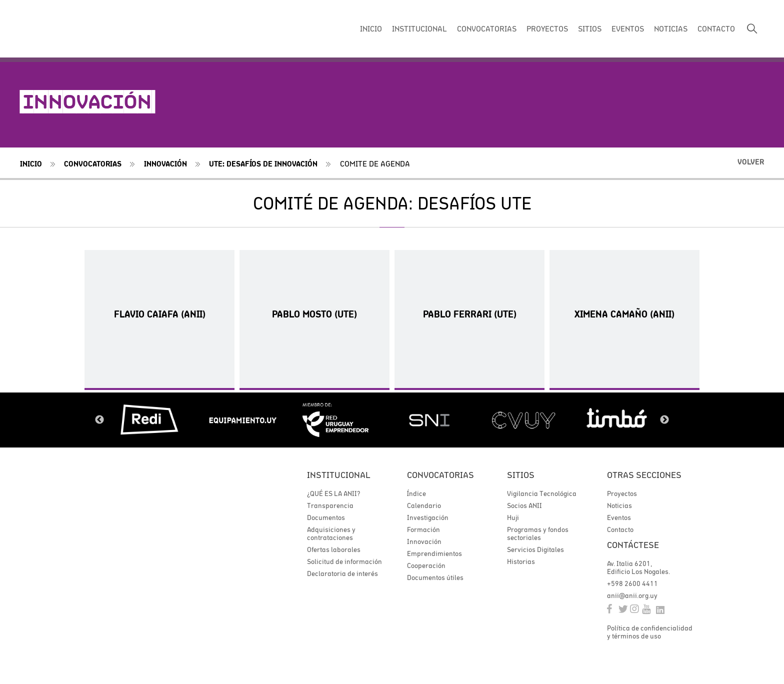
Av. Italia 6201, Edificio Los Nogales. (638, 567)
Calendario (424, 505)
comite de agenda (375, 163)
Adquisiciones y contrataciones (331, 533)
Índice (416, 493)
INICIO (371, 28)
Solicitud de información (344, 561)
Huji (513, 517)
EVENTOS (628, 28)
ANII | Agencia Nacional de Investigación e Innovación (87, 29)
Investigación (428, 517)
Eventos (619, 517)
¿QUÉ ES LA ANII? (333, 493)
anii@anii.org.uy (632, 595)
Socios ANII (524, 505)
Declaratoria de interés (342, 573)
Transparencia (330, 505)
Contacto (620, 529)
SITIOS (590, 28)
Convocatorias (93, 164)
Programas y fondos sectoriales (538, 533)
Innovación (165, 164)
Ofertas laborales (334, 549)
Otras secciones (644, 475)
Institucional (339, 475)
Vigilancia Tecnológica (542, 493)
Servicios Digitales (535, 549)
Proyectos (622, 493)
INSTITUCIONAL (419, 28)
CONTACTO (716, 28)
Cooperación (426, 565)
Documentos (326, 517)
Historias (521, 561)
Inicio (31, 164)
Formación (423, 529)
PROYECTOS (547, 28)
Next (664, 420)
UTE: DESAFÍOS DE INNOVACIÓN (263, 164)
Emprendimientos (434, 553)
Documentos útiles (435, 577)
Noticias (619, 505)
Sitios (521, 475)
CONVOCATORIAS (487, 28)
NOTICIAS (671, 28)
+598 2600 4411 (632, 583)
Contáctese (633, 545)
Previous (99, 420)
